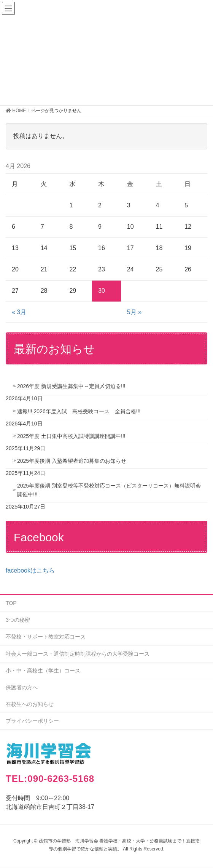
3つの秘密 (18, 620)
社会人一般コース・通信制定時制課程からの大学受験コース (78, 654)
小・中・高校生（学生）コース (43, 671)
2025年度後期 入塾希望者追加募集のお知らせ (72, 461)
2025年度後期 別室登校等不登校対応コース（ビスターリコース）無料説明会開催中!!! (109, 490)
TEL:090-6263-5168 (50, 779)
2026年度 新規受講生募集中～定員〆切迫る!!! (71, 386)
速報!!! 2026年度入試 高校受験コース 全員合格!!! (79, 411)
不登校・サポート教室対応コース (46, 637)
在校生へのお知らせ (30, 704)
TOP (11, 603)
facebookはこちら (30, 570)
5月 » (134, 312)
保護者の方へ (22, 687)
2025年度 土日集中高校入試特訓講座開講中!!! (71, 436)
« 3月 (19, 312)
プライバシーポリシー (32, 721)
